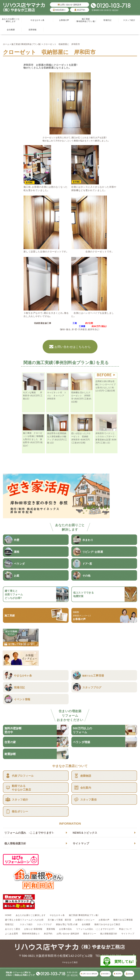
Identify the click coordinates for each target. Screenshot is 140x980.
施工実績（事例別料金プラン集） (86, 20)
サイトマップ (81, 843)
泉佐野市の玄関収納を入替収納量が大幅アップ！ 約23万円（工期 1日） (57, 438)
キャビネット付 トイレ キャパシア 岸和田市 (57, 395)
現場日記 (108, 20)
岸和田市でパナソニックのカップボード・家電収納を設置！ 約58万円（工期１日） (106, 438)
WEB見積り (59, 10)
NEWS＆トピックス (85, 833)
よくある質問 (11, 933)
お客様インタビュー (85, 920)
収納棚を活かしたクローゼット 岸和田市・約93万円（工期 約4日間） (81, 397)
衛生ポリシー (90, 933)
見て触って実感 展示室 (59, 920)
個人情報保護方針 (15, 843)
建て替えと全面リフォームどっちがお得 (24, 920)
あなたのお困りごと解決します (11, 20)
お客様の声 (64, 20)
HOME (8, 915)
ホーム (6, 44)
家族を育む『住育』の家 (67, 924)
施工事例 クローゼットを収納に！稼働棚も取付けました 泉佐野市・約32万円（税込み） (33, 439)
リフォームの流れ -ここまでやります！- (29, 833)
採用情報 (33, 30)
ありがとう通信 (13, 929)
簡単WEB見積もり (31, 933)
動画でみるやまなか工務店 (107, 924)
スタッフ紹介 (129, 20)
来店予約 (80, 10)
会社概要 (11, 30)
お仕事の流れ (66, 929)
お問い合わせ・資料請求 (69, 5)
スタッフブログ (44, 924)
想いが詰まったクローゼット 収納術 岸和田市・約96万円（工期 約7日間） (81, 438)
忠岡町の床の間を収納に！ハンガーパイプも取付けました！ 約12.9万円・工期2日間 (105, 386)
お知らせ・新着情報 (33, 929)
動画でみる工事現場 (123, 920)
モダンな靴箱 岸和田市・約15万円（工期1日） (33, 395)
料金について (126, 929)
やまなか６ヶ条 (37, 20)
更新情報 (51, 929)
